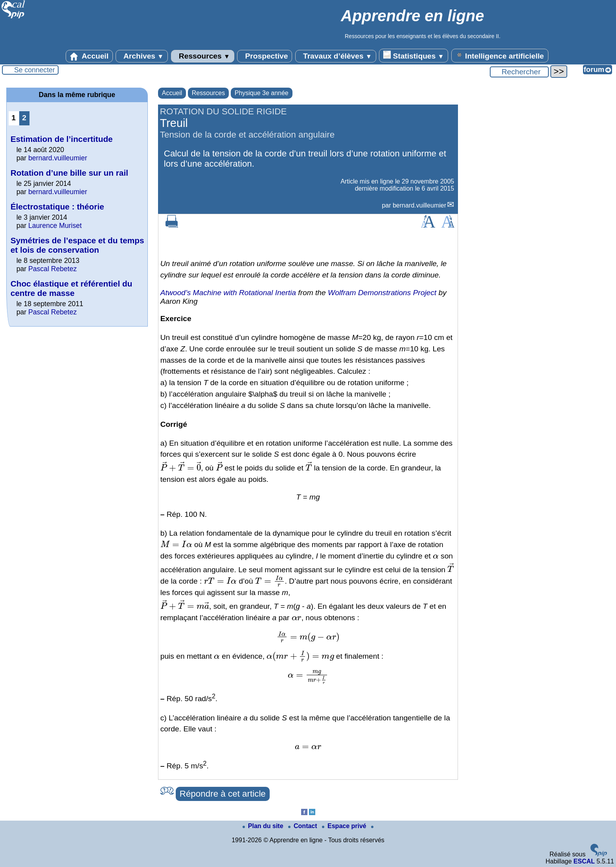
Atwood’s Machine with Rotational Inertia (228, 293)
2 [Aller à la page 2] (24, 118)
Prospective (265, 56)
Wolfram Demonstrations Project (382, 293)
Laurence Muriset (55, 226)
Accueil (89, 56)
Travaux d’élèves (336, 56)
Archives (142, 56)
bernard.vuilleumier (419, 205)
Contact (303, 826)
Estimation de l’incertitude (62, 139)
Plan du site (264, 826)
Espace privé (345, 826)
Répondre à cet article (223, 794)
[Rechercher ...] (519, 72)
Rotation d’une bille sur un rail (69, 173)
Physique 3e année (262, 93)
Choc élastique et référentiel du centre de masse (72, 288)
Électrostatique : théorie (57, 207)
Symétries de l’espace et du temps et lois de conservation (77, 245)
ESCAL (584, 861)
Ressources (203, 56)
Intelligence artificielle (500, 55)
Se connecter (35, 70)
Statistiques (414, 55)
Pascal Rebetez (52, 269)
